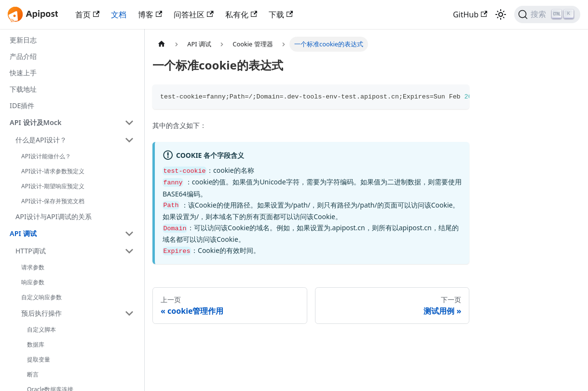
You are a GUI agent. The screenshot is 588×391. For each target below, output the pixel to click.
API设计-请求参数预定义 (53, 171)
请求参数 (33, 267)
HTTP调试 (31, 251)
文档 (119, 14)
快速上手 (23, 73)
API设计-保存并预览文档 (53, 201)
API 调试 (23, 233)
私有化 (241, 14)
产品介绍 (23, 56)
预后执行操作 (41, 313)
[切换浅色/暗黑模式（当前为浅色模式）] (501, 14)
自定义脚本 (41, 329)
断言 (33, 374)
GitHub (470, 14)
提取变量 (39, 359)
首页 (87, 14)
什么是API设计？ (41, 140)
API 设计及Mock (36, 122)
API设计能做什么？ (46, 156)
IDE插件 (22, 105)
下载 (281, 14)
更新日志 (23, 40)
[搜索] (547, 14)
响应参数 (33, 282)
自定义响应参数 (41, 297)
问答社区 (193, 14)
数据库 (36, 344)
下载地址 (23, 89)
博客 (150, 14)
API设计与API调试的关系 (54, 216)
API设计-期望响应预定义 (53, 186)
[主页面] (162, 44)
